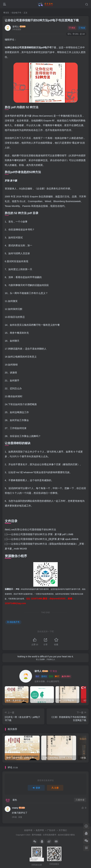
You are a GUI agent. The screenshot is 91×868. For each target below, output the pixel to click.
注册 (55, 788)
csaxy (15, 808)
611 (44, 676)
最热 (15, 800)
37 (57, 676)
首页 (6, 13)
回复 (20, 817)
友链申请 (28, 830)
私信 (82, 28)
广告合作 (51, 830)
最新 (8, 800)
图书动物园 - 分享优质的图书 (44, 835)
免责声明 (40, 830)
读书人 (16, 27)
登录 (36, 788)
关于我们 (63, 830)
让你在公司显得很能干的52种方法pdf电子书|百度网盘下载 (42, 20)
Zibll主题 (63, 835)
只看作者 (80, 800)
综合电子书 (16, 13)
